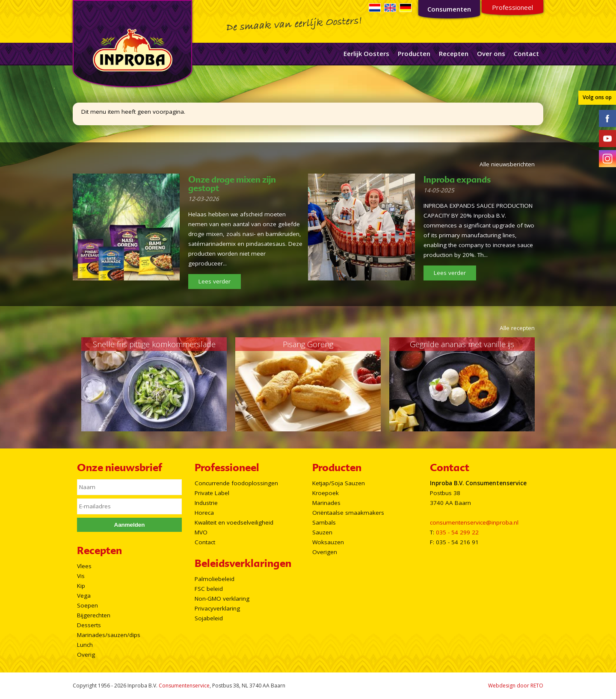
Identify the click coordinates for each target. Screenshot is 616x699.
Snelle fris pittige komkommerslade (154, 344)
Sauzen (322, 532)
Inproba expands (457, 180)
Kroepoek (326, 493)
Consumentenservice (184, 686)
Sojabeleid (209, 618)
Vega (84, 596)
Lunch (85, 645)
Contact (526, 53)
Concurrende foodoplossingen (236, 483)
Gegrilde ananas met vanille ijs (462, 344)
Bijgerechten (94, 615)
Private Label (212, 493)
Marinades (326, 503)
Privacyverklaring (217, 608)
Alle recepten (517, 328)
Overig (86, 655)
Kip (81, 586)
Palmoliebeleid (215, 579)
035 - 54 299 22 (457, 532)
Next (545, 384)
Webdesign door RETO (516, 686)
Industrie (206, 503)
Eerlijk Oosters (366, 53)
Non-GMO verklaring (222, 599)
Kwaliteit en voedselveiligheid (234, 522)
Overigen (325, 552)
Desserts (89, 625)
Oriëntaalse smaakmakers (348, 513)
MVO (201, 532)
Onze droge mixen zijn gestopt (232, 184)
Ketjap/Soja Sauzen (339, 483)
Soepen (87, 605)
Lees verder (215, 281)
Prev (71, 384)
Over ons (491, 53)
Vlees (84, 566)
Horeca (204, 513)
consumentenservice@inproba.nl (474, 522)
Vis (81, 576)
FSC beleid (209, 589)
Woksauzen (328, 542)
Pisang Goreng (308, 344)
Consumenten (449, 9)
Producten (414, 53)
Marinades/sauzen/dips (109, 635)
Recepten (454, 53)
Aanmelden (130, 525)
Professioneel (512, 7)
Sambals (324, 522)
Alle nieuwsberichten (507, 164)
